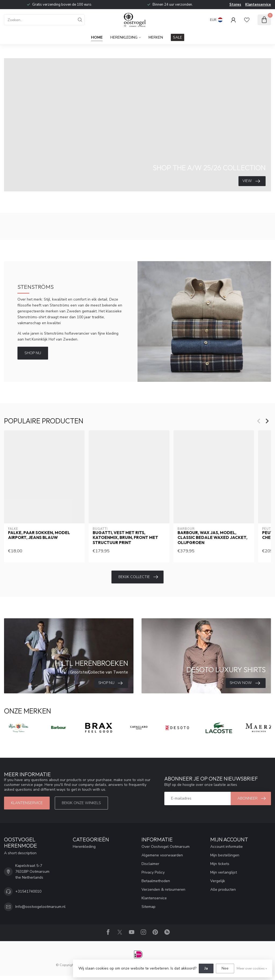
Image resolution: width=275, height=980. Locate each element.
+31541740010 (28, 891)
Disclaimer (150, 864)
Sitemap (149, 907)
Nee (225, 968)
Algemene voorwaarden (162, 855)
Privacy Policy (153, 872)
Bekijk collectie (138, 577)
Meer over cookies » (252, 968)
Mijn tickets (220, 864)
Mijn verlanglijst (224, 872)
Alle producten (223, 890)
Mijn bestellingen (225, 855)
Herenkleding (124, 37)
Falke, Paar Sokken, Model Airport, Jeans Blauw (39, 535)
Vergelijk (218, 881)
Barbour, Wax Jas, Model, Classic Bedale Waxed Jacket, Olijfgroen (212, 538)
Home (97, 37)
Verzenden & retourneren (163, 890)
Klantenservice (258, 5)
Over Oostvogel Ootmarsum (166, 847)
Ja (206, 968)
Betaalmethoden (156, 881)
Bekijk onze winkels (81, 803)
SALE (178, 37)
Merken (156, 37)
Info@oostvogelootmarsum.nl (40, 907)
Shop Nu (33, 353)
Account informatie (227, 847)
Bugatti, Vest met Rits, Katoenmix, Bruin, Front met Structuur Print (125, 538)
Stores (235, 5)
